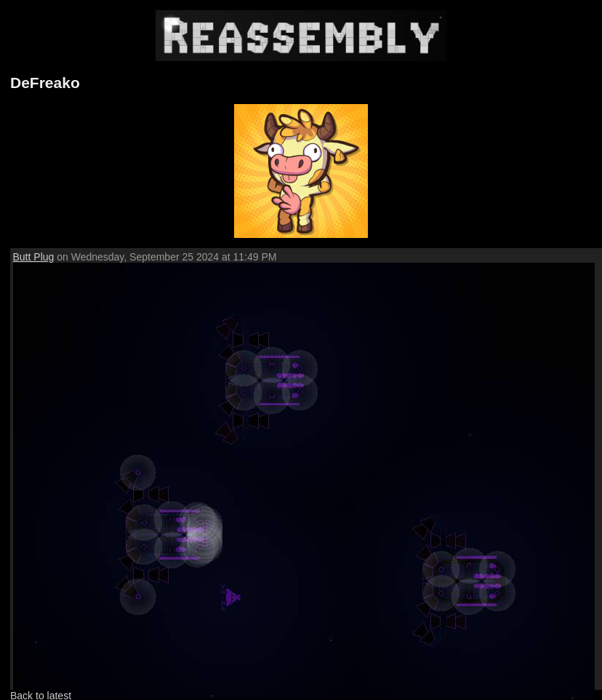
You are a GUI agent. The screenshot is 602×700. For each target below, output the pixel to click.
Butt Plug (34, 257)
